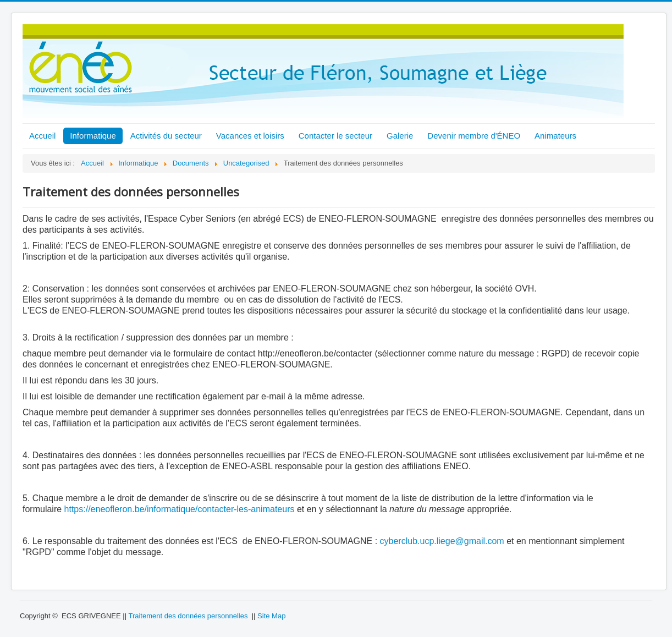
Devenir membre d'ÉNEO (474, 136)
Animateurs (555, 136)
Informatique (93, 136)
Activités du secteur (166, 136)
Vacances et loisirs (250, 136)
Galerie (400, 136)
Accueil (42, 136)
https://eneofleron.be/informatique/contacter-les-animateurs (180, 509)
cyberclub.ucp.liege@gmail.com (442, 541)
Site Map (271, 616)
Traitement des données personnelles (188, 616)
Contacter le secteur (335, 136)
